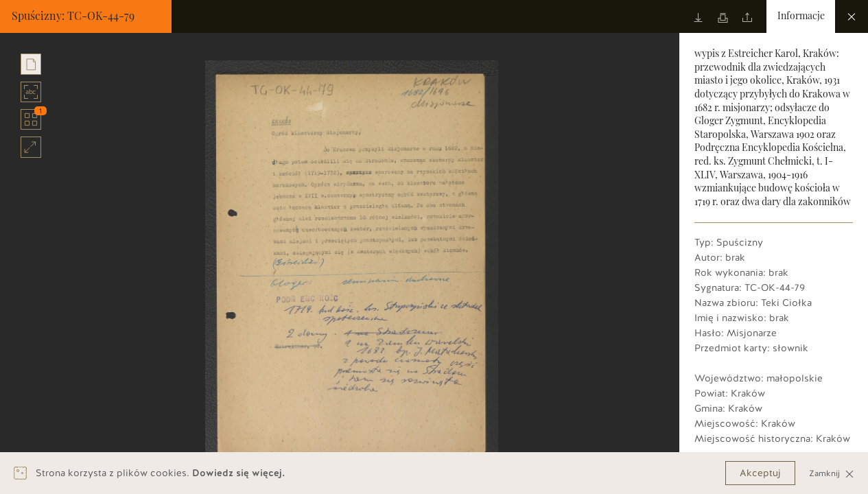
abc (31, 92)
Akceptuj (760, 473)
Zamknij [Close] (832, 473)
